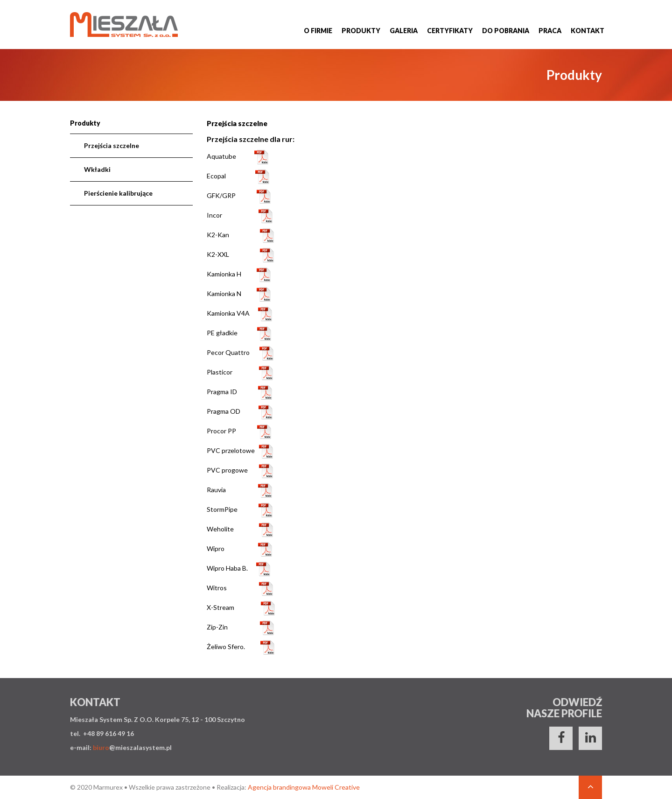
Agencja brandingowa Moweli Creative (304, 787)
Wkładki (97, 169)
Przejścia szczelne (112, 145)
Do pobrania (506, 31)
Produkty (361, 31)
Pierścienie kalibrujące (118, 193)
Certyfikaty (450, 31)
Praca (550, 31)
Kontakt (588, 31)
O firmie (318, 31)
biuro (101, 747)
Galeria (404, 31)
